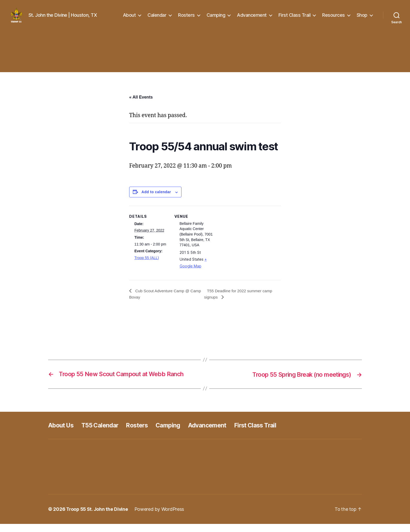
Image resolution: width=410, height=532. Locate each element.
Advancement (252, 19)
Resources (334, 19)
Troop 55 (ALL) (147, 266)
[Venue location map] (247, 250)
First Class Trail (295, 19)
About (129, 19)
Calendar (157, 19)
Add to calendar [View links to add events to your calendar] (156, 200)
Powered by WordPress (161, 517)
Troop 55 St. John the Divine (98, 517)
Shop (362, 19)
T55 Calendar (103, 433)
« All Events (141, 105)
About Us (62, 433)
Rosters (186, 19)
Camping (216, 19)
